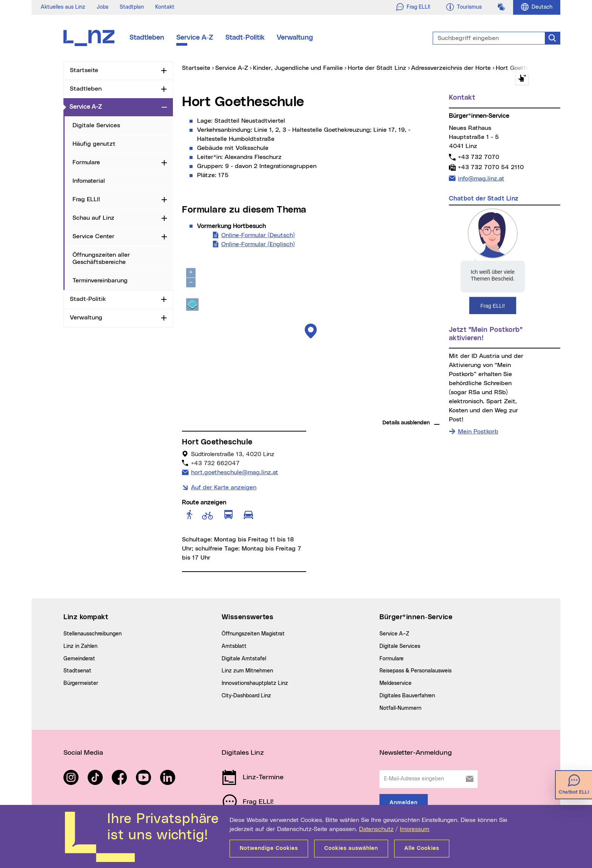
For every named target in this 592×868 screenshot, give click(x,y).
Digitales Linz (243, 753)
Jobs (103, 7)
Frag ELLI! (86, 199)
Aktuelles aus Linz (63, 7)
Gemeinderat (79, 659)
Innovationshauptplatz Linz (255, 683)
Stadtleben (147, 38)
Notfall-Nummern (400, 708)
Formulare (86, 162)
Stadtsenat (77, 671)
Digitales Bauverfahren (407, 696)
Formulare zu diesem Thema (244, 210)
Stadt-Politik (245, 38)
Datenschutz (376, 829)
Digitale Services (96, 125)
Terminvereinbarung (100, 281)
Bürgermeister (81, 683)
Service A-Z (195, 38)
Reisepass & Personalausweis (415, 671)
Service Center (93, 236)
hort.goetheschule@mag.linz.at (234, 472)
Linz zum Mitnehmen (247, 671)
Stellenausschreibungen (92, 634)
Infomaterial (89, 181)
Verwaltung (295, 38)
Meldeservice (395, 683)
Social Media (83, 753)
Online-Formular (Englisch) (258, 244)
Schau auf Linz (93, 218)
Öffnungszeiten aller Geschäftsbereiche (101, 258)
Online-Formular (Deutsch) (258, 234)
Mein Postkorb (478, 432)
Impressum (415, 829)
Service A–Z (394, 634)
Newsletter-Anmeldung (416, 753)
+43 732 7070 (478, 157)
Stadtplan (132, 7)
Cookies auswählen (351, 848)
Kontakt (165, 7)
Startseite (84, 70)
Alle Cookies (422, 848)
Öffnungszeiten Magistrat (253, 634)
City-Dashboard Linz (246, 696)
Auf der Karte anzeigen (224, 487)
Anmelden (404, 803)
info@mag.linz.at (481, 178)
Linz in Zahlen (80, 646)
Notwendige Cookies (269, 848)
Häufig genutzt (94, 144)
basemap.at (425, 412)
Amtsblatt (234, 646)
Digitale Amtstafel (244, 659)
